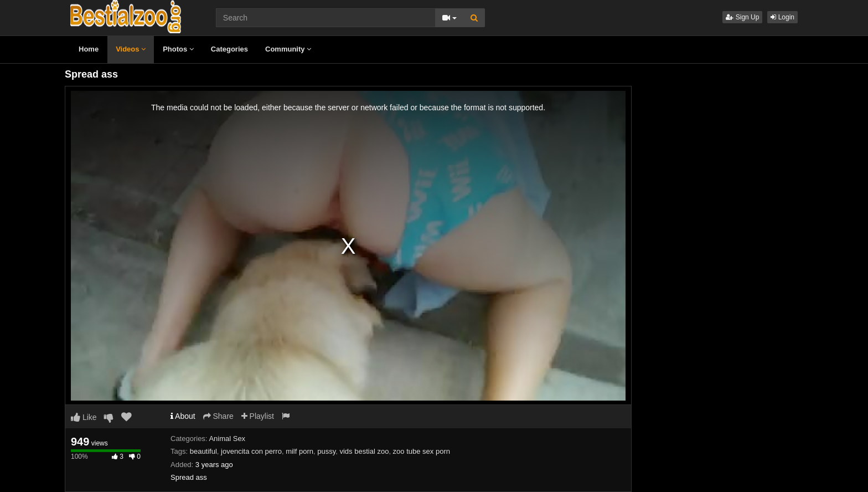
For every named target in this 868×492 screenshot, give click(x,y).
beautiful (203, 451)
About (183, 416)
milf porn (299, 451)
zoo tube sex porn (422, 451)
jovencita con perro (251, 451)
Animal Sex (227, 439)
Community (288, 49)
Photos (178, 49)
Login (782, 17)
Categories (229, 49)
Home (89, 49)
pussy (326, 451)
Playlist (258, 416)
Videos (131, 49)
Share (218, 416)
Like (84, 417)
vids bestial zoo (364, 451)
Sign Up (742, 17)
